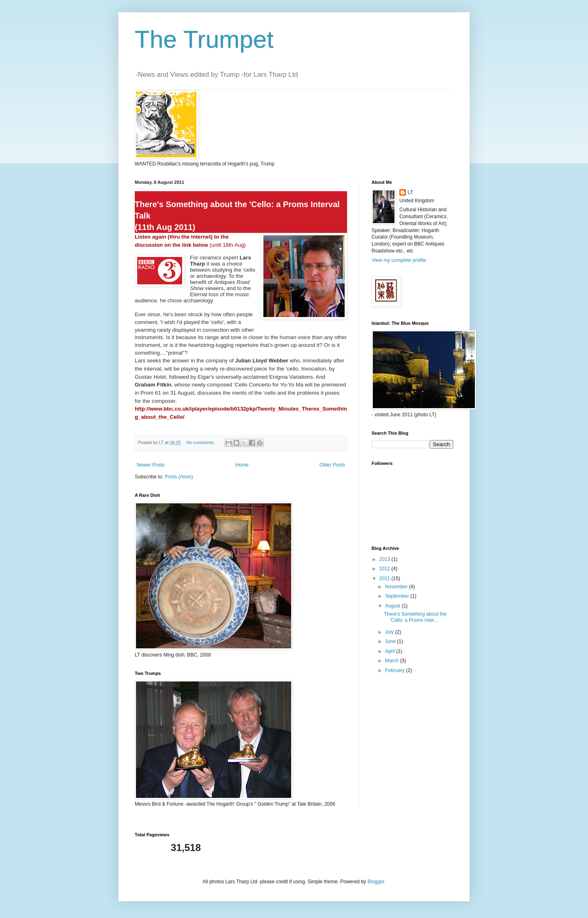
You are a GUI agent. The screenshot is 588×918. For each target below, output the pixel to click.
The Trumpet (204, 39)
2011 (385, 578)
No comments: (201, 442)
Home (242, 465)
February (395, 670)
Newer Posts (151, 465)
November (397, 587)
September (398, 596)
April (391, 651)
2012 (385, 569)
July (390, 632)
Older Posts (332, 465)
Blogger (376, 882)
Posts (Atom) (179, 477)
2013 (385, 559)
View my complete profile (399, 260)
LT (410, 192)
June (391, 641)
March (393, 661)
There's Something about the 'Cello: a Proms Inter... (415, 617)
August (393, 606)
